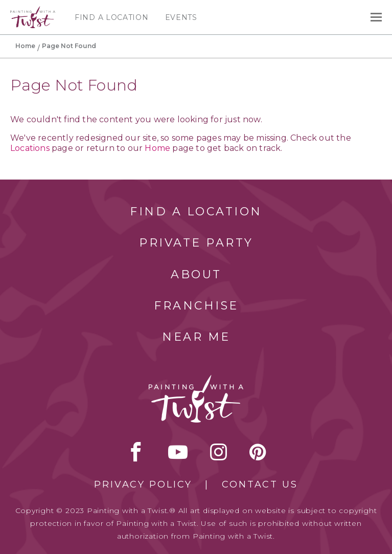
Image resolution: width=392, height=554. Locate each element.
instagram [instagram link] (218, 452)
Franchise (196, 306)
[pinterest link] (258, 452)
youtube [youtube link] (178, 452)
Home (25, 46)
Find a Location (112, 17)
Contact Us (260, 484)
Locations (30, 148)
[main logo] (33, 11)
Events (181, 17)
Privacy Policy (143, 484)
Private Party (196, 243)
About (196, 274)
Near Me (196, 337)
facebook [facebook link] (136, 452)
